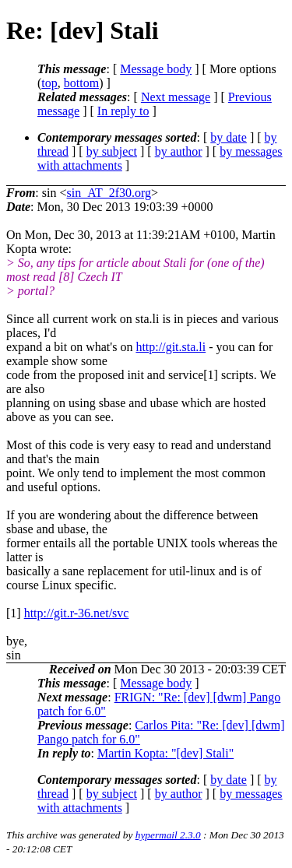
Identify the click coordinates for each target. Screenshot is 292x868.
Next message (176, 97)
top (49, 83)
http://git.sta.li (171, 347)
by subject (112, 151)
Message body (156, 69)
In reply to (123, 111)
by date (229, 137)
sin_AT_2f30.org (109, 193)
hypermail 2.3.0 (168, 835)
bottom (81, 83)
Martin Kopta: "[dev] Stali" (165, 753)
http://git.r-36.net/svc (77, 613)
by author (179, 151)
